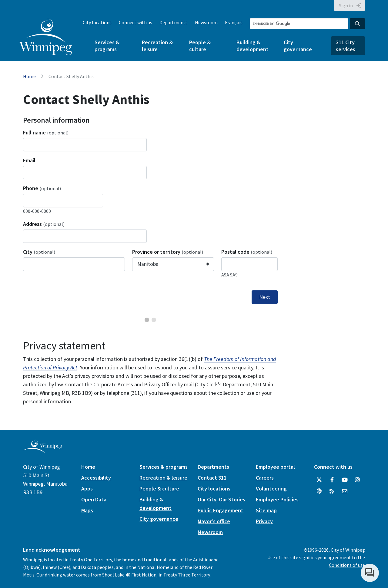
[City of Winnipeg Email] (345, 491)
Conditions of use (347, 565)
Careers (265, 478)
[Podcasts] (319, 491)
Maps (87, 510)
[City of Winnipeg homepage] (43, 450)
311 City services (346, 46)
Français (234, 22)
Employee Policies (277, 499)
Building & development (253, 46)
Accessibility (96, 478)
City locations (97, 22)
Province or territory (168, 252)
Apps (87, 489)
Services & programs (107, 46)
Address (44, 224)
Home (29, 76)
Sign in (346, 5)
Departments (174, 22)
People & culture (200, 46)
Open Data (94, 499)
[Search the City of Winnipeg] (299, 24)
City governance (298, 46)
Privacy (264, 521)
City (39, 252)
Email (29, 160)
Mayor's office (214, 521)
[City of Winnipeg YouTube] (345, 480)
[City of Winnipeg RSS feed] (332, 491)
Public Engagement (221, 510)
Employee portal (275, 467)
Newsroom (206, 22)
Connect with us (135, 22)
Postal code (247, 252)
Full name (46, 132)
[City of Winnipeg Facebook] (332, 480)
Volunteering (271, 489)
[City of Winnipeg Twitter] (319, 480)
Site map (266, 510)
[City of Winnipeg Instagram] (357, 480)
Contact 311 (212, 478)
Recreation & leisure (157, 46)
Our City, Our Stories (221, 499)
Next (265, 297)
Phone (42, 188)
